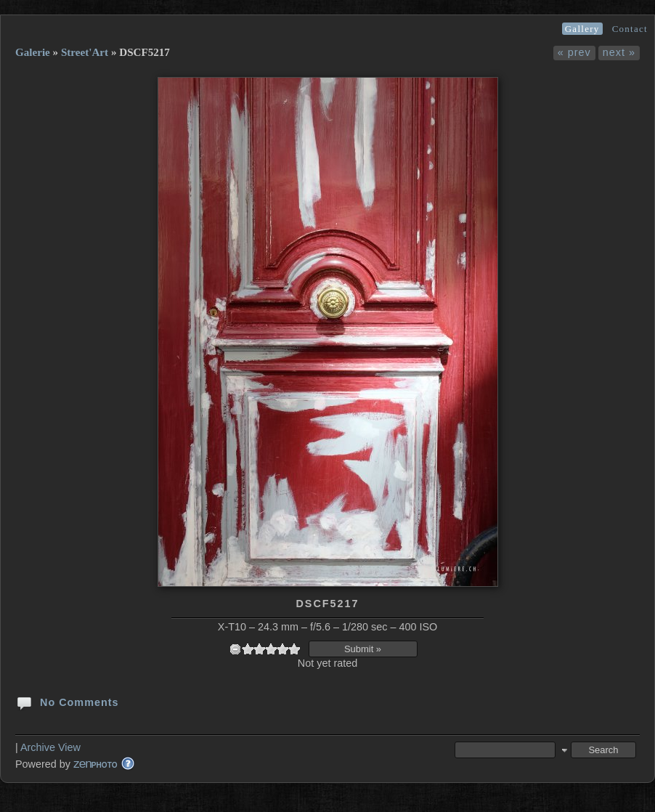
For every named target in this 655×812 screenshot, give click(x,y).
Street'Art (85, 52)
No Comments (67, 702)
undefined (235, 649)
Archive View (50, 747)
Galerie (33, 52)
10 (294, 649)
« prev (574, 52)
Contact (630, 29)
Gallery (582, 29)
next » (619, 52)
